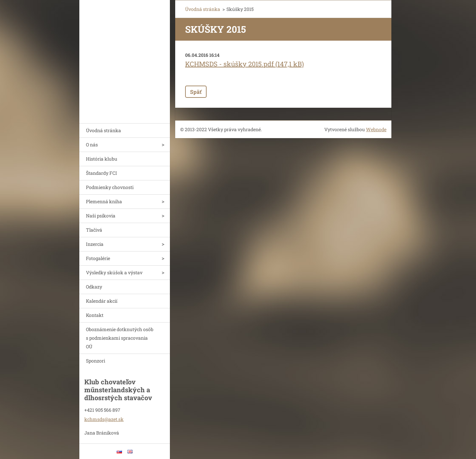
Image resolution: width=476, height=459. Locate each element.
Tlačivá (94, 230)
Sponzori (96, 361)
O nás (92, 145)
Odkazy (94, 287)
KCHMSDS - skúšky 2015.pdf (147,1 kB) (244, 64)
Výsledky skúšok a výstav (114, 272)
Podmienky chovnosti (110, 187)
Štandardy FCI (101, 173)
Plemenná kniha (104, 201)
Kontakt (95, 315)
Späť (196, 92)
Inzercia (95, 244)
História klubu (102, 159)
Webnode (376, 129)
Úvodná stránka (103, 130)
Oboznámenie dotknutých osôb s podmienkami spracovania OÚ (120, 338)
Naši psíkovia (101, 216)
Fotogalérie (98, 258)
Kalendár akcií (102, 301)
